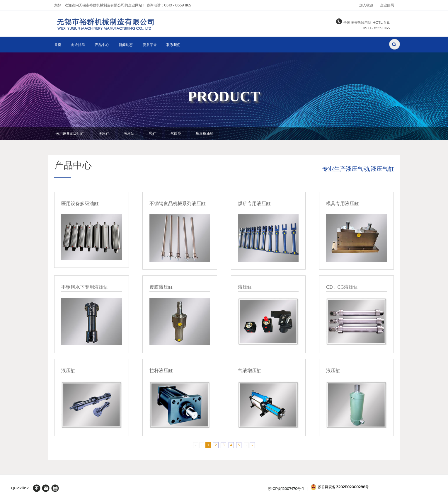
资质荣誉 (150, 45)
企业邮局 (387, 5)
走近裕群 (78, 45)
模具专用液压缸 (343, 203)
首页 (58, 45)
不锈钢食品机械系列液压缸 (178, 203)
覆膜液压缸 (161, 287)
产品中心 (102, 45)
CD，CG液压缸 (342, 287)
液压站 (129, 134)
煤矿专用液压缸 (254, 203)
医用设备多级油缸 (70, 134)
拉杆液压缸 (161, 371)
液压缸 (104, 134)
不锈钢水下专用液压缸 (85, 287)
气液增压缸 (250, 371)
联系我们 (173, 45)
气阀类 (176, 134)
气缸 (152, 134)
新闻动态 (126, 45)
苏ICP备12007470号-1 (286, 489)
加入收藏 (366, 5)
